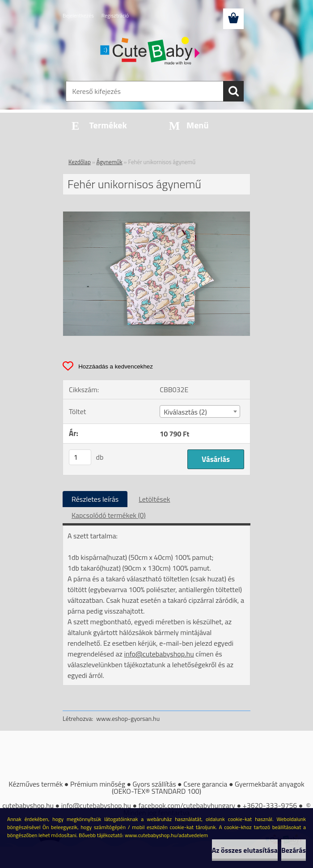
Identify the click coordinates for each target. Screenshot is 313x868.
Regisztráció (115, 15)
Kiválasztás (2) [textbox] (185, 412)
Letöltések (154, 499)
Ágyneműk (110, 162)
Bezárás (294, 850)
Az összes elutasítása (245, 850)
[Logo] (151, 52)
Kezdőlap (80, 162)
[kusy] (80, 457)
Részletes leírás (95, 499)
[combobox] (200, 411)
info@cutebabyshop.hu (159, 654)
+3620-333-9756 (270, 805)
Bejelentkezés (78, 15)
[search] (233, 91)
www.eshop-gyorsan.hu (128, 718)
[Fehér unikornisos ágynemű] (156, 215)
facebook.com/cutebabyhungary (187, 805)
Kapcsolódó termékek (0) (109, 515)
